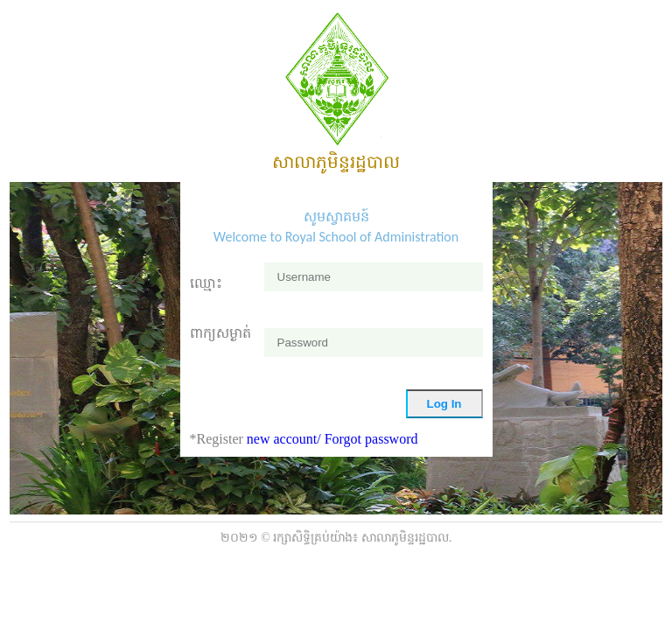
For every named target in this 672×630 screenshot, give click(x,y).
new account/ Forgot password (332, 439)
